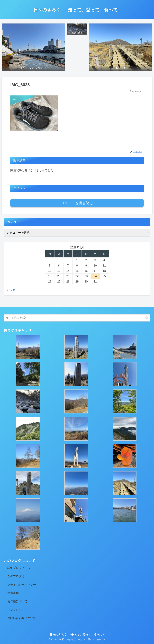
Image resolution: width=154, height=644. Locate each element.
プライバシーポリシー (22, 585)
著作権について (17, 601)
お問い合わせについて (22, 618)
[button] (147, 318)
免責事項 (13, 593)
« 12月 (11, 290)
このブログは (16, 576)
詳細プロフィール (19, 568)
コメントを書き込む (77, 203)
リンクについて (17, 610)
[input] (77, 318)
